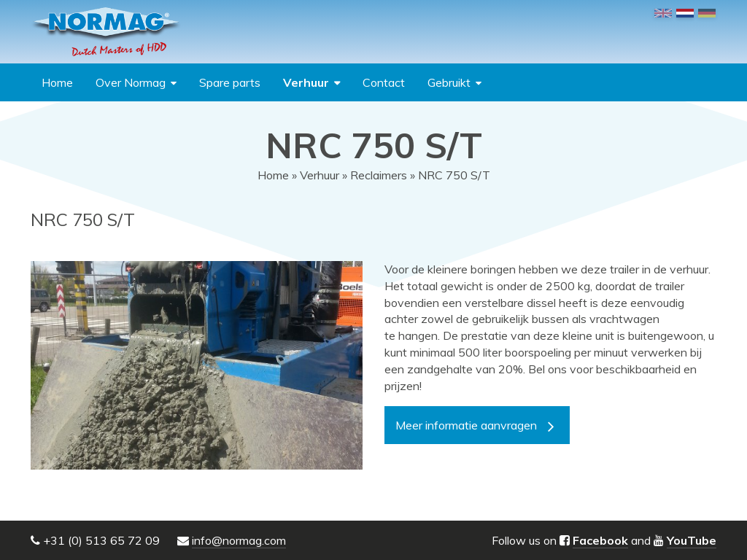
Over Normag (131, 82)
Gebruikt (449, 82)
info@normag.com (239, 540)
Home (57, 82)
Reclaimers (379, 175)
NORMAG (106, 32)
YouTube (692, 540)
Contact (384, 82)
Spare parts (230, 82)
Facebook (600, 540)
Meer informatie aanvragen (466, 425)
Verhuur (306, 82)
